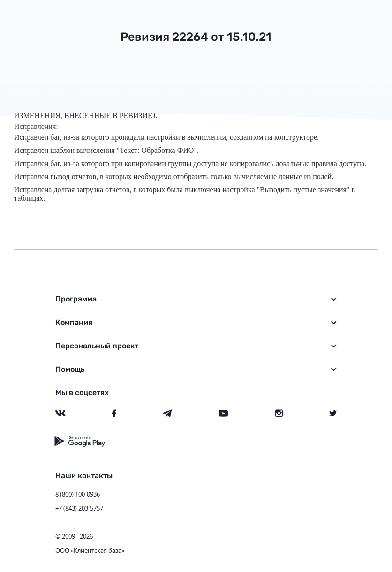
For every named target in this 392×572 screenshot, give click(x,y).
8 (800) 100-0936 (78, 494)
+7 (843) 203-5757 (79, 508)
